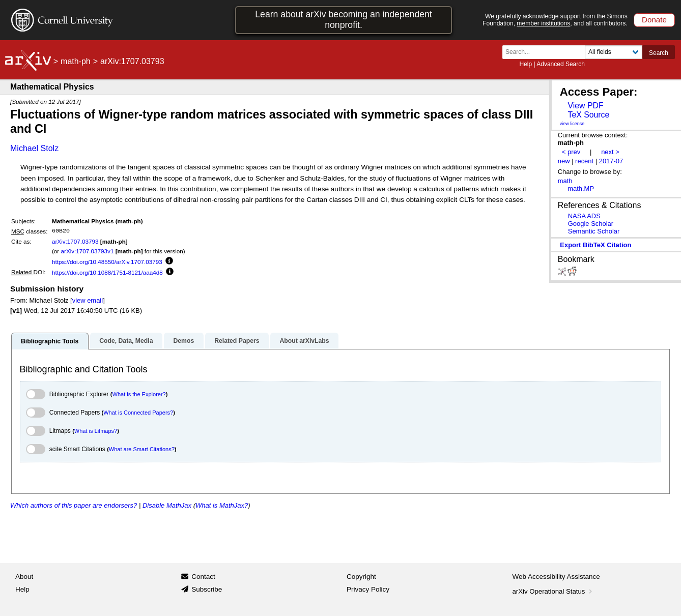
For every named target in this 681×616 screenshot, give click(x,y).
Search (659, 53)
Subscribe (207, 589)
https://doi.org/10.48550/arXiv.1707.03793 (107, 262)
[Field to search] (614, 52)
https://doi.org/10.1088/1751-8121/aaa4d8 (107, 272)
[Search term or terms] (547, 52)
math (565, 181)
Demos (183, 341)
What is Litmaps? (96, 431)
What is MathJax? (222, 505)
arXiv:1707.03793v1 (87, 251)
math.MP (581, 188)
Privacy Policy (368, 589)
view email (88, 300)
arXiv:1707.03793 (75, 241)
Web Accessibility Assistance (556, 577)
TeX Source (588, 115)
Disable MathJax (167, 505)
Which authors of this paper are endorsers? (74, 505)
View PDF (585, 106)
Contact (203, 577)
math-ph (76, 61)
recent (584, 161)
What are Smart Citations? (142, 449)
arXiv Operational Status (554, 591)
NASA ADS (584, 216)
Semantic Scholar (594, 231)
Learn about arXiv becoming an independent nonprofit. (344, 20)
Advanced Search (561, 64)
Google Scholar (591, 224)
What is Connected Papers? (138, 413)
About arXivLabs (304, 341)
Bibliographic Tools (50, 341)
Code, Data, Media (126, 341)
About (24, 577)
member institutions (543, 23)
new (564, 161)
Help (526, 64)
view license (572, 124)
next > (610, 152)
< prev (571, 152)
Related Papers (237, 341)
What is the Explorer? (139, 394)
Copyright (361, 577)
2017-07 (611, 161)
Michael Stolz (34, 148)
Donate (654, 20)
